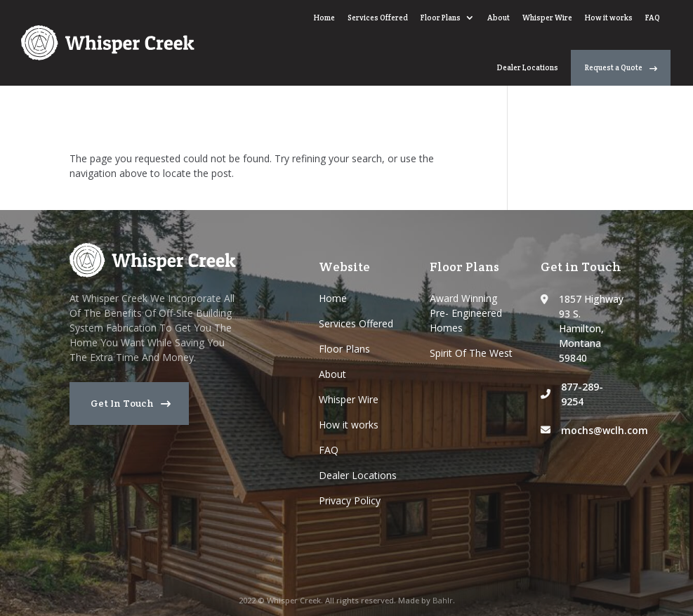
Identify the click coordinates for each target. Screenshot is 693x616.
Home (149, 32)
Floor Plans (265, 32)
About (323, 32)
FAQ (477, 32)
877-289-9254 (582, 394)
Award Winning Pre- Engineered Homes (466, 313)
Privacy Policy (350, 500)
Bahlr (443, 600)
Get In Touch (122, 403)
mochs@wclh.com (605, 430)
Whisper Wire (372, 32)
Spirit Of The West (471, 353)
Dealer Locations (528, 32)
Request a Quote (614, 32)
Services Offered (202, 32)
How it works (433, 32)
